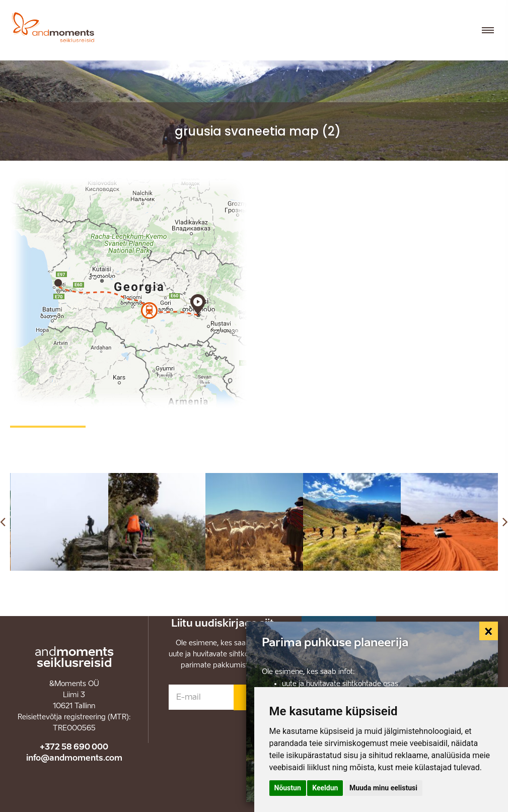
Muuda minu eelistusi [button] (383, 788)
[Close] (489, 631)
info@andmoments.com (74, 758)
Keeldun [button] (325, 788)
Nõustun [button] (288, 788)
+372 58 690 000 (74, 747)
